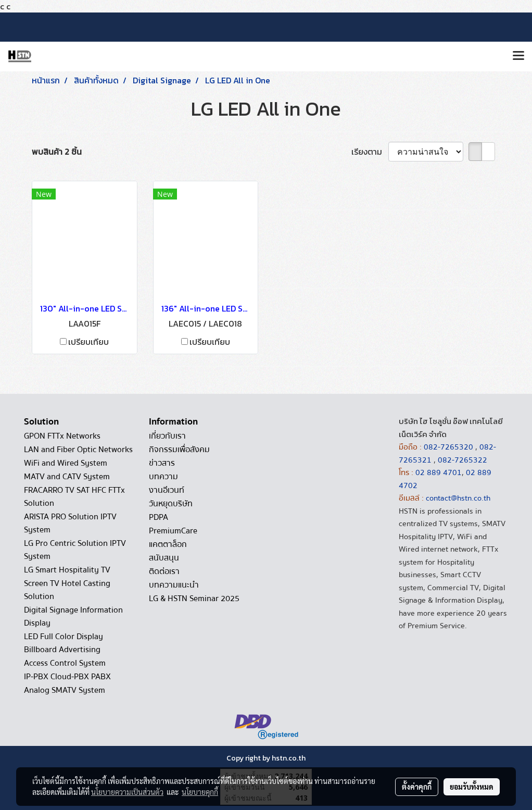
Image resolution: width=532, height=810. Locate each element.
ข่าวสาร (162, 463)
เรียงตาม (370, 152)
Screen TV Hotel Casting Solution (67, 590)
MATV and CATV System (67, 477)
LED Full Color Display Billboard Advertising (64, 643)
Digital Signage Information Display (73, 616)
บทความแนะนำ (174, 585)
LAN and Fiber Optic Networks (78, 450)
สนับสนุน (164, 558)
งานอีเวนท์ (167, 490)
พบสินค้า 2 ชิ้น (57, 152)
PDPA (159, 517)
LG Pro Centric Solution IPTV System (75, 550)
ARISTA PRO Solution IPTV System (70, 523)
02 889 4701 (439, 472)
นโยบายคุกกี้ (200, 792)
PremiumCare (173, 531)
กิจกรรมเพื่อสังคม (179, 450)
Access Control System (65, 663)
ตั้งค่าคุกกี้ (417, 787)
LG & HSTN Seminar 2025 (194, 599)
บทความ (163, 477)
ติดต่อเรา (164, 571)
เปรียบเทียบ (88, 342)
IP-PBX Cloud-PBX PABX (67, 677)
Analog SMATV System (65, 690)
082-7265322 (463, 460)
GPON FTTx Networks (62, 436)
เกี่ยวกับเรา (167, 436)
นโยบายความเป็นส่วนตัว (127, 792)
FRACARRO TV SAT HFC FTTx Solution (74, 497)
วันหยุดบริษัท (171, 504)
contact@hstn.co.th (458, 498)
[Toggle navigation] (518, 56)
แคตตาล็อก (168, 544)
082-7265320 (449, 447)
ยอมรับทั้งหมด (472, 787)
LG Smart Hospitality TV (67, 570)
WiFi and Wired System (66, 463)
